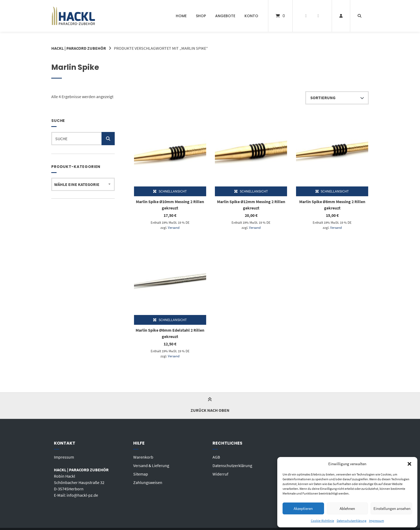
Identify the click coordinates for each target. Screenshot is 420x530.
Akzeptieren (303, 508)
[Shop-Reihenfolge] (337, 98)
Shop (201, 16)
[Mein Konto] (341, 16)
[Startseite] (73, 16)
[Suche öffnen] (359, 16)
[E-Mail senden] (318, 16)
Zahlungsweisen (148, 482)
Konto (251, 16)
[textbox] (83, 184)
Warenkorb (143, 457)
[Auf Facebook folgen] (306, 16)
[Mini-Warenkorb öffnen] (280, 16)
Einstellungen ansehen (392, 508)
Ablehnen (347, 508)
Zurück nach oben (210, 406)
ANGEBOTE (225, 16)
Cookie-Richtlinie (322, 521)
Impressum (377, 521)
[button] (409, 464)
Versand (174, 227)
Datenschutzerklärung (352, 521)
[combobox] (83, 184)
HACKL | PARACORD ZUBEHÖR (79, 48)
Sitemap (141, 474)
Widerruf (220, 474)
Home (181, 16)
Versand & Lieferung (151, 465)
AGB (216, 457)
